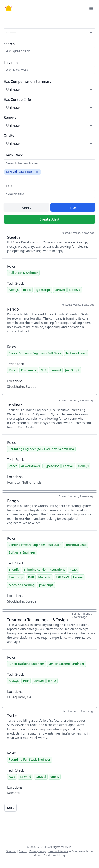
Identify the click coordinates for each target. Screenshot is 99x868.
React (27, 290)
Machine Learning (22, 585)
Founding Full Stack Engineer (30, 759)
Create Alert (50, 219)
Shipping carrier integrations (44, 570)
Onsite (9, 135)
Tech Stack (14, 155)
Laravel (60, 290)
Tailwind (25, 777)
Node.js (75, 290)
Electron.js (28, 370)
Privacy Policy (38, 851)
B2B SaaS (62, 577)
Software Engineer (22, 552)
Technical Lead (76, 353)
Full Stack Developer (23, 273)
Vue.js (55, 777)
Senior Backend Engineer (66, 664)
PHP (43, 370)
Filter (73, 207)
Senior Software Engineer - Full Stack (35, 353)
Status (23, 851)
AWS (12, 777)
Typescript (43, 290)
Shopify (14, 570)
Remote (10, 117)
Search (9, 44)
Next (10, 808)
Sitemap (11, 851)
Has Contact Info (17, 99)
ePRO (52, 681)
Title (9, 186)
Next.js (14, 290)
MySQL (14, 681)
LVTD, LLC (42, 847)
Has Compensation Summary (27, 81)
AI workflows (30, 466)
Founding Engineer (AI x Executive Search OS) (41, 449)
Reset (26, 207)
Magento (45, 577)
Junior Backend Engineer (26, 664)
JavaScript (72, 370)
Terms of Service (58, 851)
